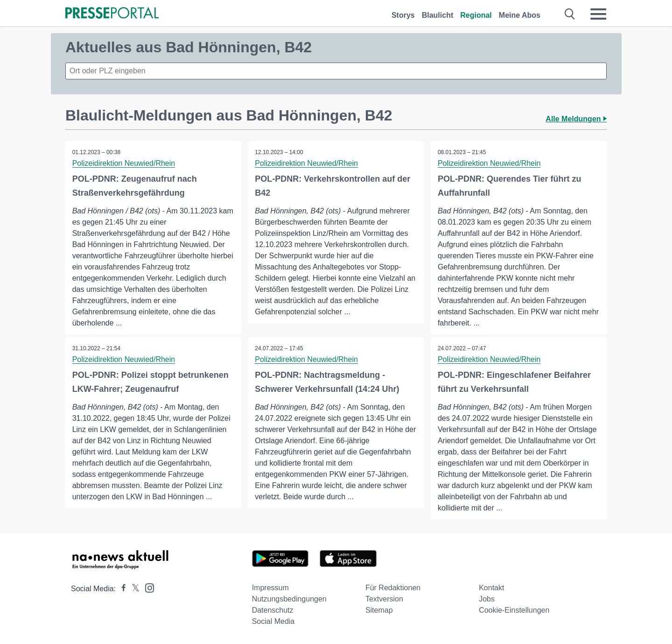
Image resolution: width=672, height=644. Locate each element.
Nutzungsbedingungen (289, 599)
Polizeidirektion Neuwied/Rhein (124, 163)
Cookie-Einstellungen (514, 610)
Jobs (487, 599)
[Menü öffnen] (598, 14)
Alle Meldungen (576, 119)
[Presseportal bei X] (133, 589)
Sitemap (379, 610)
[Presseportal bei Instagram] (147, 587)
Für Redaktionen (393, 588)
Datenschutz (273, 610)
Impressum (270, 588)
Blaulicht (438, 15)
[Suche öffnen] (570, 14)
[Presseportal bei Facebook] (121, 589)
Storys (403, 15)
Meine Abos (520, 15)
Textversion (384, 599)
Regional (476, 15)
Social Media (273, 621)
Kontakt (491, 588)
